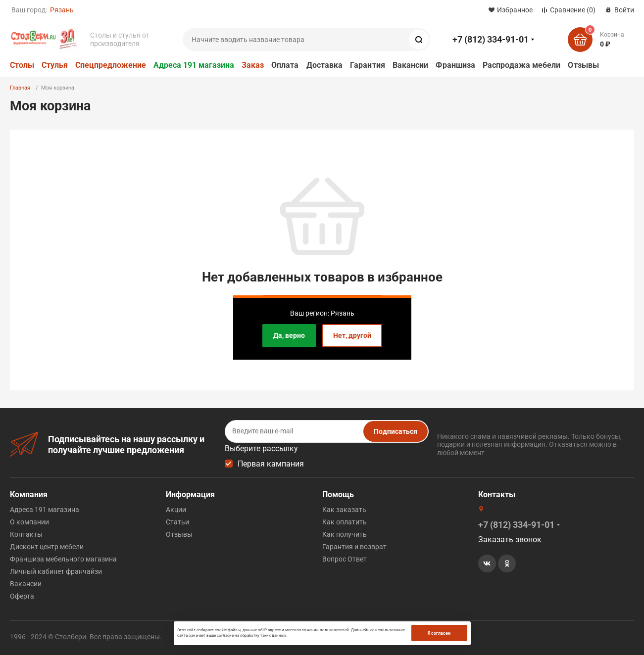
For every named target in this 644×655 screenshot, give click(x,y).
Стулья (55, 65)
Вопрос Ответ (345, 559)
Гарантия (368, 65)
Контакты (26, 534)
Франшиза (455, 65)
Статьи (177, 522)
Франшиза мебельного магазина (63, 559)
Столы (22, 65)
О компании (29, 522)
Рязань (62, 10)
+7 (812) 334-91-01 (491, 39)
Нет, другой (352, 335)
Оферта (22, 596)
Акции (176, 510)
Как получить (345, 534)
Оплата (285, 65)
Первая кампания (271, 464)
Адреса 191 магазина (194, 65)
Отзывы (583, 65)
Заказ (253, 65)
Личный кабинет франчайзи (56, 571)
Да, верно (289, 335)
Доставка (325, 65)
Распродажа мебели (521, 65)
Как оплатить (345, 522)
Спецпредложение (111, 65)
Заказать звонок (510, 539)
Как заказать (344, 510)
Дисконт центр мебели (47, 547)
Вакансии (411, 65)
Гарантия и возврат (354, 547)
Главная (20, 88)
